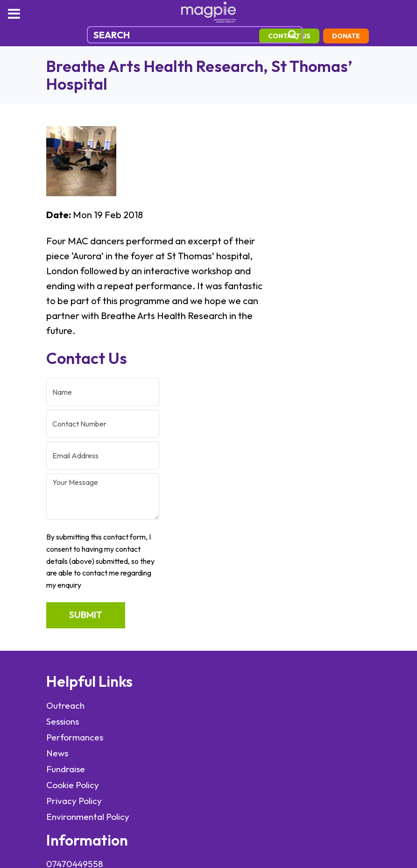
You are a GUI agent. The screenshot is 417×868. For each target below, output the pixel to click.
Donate (71, 52)
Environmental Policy (89, 621)
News (57, 557)
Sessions (63, 526)
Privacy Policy (74, 605)
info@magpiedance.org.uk (263, 526)
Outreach (65, 510)
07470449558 (239, 510)
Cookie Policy (73, 589)
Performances (75, 541)
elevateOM (233, 771)
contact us (303, 36)
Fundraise (66, 573)
